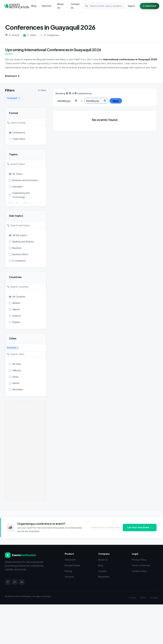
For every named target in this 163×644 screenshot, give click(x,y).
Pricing (68, 571)
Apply (116, 101)
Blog (34, 6)
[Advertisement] (26, 451)
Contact (102, 571)
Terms (143, 598)
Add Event (150, 6)
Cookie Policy (139, 571)
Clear (42, 90)
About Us (60, 6)
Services (47, 6)
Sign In (131, 6)
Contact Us (75, 6)
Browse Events (73, 565)
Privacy (133, 598)
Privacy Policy (139, 560)
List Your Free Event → (140, 527)
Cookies (154, 598)
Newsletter (104, 577)
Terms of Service (141, 565)
